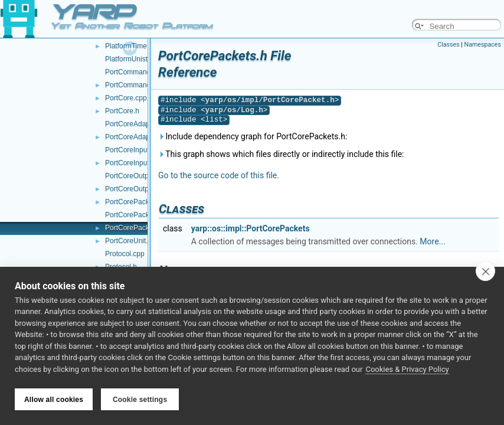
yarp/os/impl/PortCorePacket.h (270, 100)
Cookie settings (140, 400)
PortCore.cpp (126, 98)
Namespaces (483, 45)
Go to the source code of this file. (219, 175)
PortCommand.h (131, 85)
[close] (485, 273)
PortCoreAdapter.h (134, 137)
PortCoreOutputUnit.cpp (143, 176)
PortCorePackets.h (135, 228)
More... (432, 241)
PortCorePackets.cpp (138, 215)
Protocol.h (121, 267)
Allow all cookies (54, 400)
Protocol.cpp (125, 254)
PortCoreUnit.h (128, 241)
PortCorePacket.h (133, 202)
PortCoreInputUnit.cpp (140, 150)
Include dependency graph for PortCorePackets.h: (253, 136)
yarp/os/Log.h (234, 110)
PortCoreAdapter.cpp (138, 124)
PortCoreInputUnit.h (136, 163)
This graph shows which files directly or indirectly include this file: (281, 154)
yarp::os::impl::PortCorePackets (251, 228)
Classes (448, 45)
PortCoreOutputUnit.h (139, 189)
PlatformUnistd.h (131, 59)
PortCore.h (122, 111)
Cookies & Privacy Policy (407, 371)
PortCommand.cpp (135, 72)
